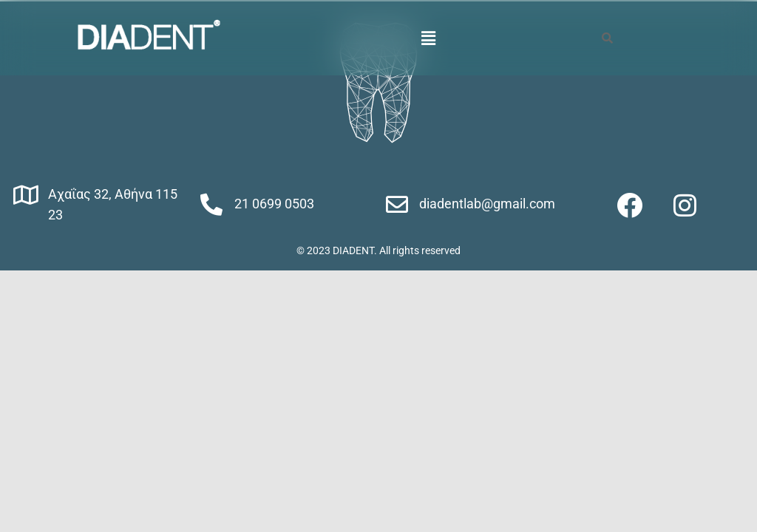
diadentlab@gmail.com (487, 204)
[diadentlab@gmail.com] (397, 205)
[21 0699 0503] (211, 205)
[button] (429, 38)
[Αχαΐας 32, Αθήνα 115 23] (26, 195)
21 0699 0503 (274, 204)
